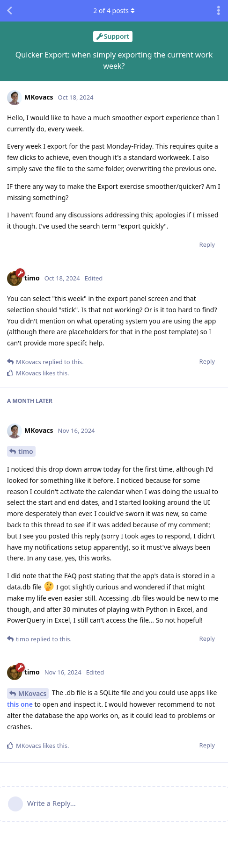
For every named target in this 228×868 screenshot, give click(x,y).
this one (20, 704)
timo (26, 451)
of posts (114, 11)
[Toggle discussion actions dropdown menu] (219, 11)
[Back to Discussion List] (9, 11)
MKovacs (32, 693)
